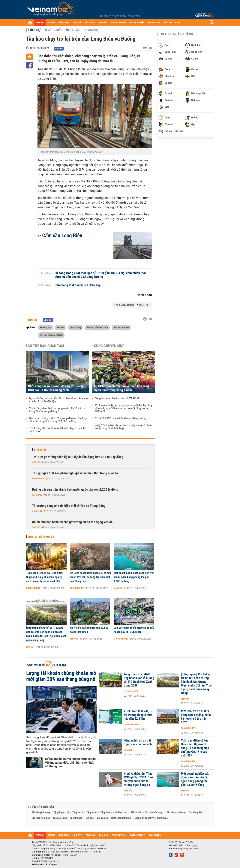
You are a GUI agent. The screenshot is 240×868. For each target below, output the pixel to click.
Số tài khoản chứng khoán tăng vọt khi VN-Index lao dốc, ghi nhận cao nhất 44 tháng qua (71, 763)
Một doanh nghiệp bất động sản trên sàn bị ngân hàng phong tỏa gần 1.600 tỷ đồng (134, 577)
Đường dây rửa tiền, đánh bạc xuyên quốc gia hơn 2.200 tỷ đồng (75, 490)
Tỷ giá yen (92, 813)
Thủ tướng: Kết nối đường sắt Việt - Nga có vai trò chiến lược (58, 430)
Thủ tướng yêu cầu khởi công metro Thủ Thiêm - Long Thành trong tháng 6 (57, 410)
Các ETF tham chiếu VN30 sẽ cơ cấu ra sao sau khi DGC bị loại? (134, 630)
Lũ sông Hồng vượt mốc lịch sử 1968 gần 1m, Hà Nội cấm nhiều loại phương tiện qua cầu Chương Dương (100, 275)
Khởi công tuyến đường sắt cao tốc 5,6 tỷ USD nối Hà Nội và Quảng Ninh (56, 388)
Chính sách (63, 30)
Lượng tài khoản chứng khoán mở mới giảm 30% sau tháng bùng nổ (61, 676)
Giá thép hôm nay (41, 818)
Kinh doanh (38, 479)
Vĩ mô (48, 30)
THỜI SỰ (40, 23)
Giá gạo (90, 818)
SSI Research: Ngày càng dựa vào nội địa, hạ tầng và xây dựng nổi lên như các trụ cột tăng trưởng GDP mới (123, 408)
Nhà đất (36, 462)
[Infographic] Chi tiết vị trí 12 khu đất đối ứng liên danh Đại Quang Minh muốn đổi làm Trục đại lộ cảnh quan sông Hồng (46, 634)
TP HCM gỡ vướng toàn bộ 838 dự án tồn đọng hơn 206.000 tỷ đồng (78, 457)
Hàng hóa (37, 511)
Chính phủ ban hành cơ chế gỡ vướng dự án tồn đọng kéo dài (73, 522)
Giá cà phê (136, 813)
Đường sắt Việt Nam (97, 327)
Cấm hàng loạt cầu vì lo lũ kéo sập (78, 285)
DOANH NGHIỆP (137, 23)
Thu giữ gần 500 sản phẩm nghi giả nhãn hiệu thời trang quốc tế (75, 473)
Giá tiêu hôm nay (154, 813)
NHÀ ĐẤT (103, 23)
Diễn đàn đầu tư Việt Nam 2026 (151, 818)
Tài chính (37, 495)
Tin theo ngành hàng (176, 34)
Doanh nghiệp (33, 588)
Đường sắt (45, 327)
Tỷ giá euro (106, 813)
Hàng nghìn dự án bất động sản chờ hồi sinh (138, 742)
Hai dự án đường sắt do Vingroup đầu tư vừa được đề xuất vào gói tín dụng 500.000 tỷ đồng (58, 420)
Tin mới (40, 450)
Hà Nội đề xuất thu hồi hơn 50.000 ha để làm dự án (89, 630)
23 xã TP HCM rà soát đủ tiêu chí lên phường (120, 418)
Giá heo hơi (121, 813)
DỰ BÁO (51, 23)
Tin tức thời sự (121, 327)
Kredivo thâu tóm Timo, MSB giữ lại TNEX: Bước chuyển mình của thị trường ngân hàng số (139, 779)
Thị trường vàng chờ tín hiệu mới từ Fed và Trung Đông (69, 506)
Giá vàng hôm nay (41, 813)
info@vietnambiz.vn (49, 861)
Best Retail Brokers (121, 818)
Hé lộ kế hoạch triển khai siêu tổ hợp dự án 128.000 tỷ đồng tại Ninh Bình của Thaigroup (90, 577)
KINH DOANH (154, 23)
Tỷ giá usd (78, 813)
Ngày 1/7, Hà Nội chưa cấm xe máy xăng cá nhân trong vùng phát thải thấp (123, 427)
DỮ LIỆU (168, 23)
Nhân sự (93, 30)
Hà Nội (61, 327)
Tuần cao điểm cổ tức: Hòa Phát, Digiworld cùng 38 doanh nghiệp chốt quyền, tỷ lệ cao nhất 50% (45, 577)
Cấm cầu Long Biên (62, 235)
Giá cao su (103, 818)
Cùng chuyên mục (109, 346)
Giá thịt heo (76, 818)
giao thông (75, 327)
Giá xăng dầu (196, 813)
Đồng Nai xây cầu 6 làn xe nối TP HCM (117, 399)
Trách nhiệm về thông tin (44, 864)
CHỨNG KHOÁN (118, 23)
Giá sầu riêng (60, 818)
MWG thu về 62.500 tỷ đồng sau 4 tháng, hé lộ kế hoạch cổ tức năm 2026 (196, 717)
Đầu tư (79, 30)
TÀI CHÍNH (90, 23)
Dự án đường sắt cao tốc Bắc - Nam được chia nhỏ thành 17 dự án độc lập (58, 400)
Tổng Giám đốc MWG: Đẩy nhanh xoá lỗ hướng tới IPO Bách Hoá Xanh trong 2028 (139, 680)
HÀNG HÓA (64, 23)
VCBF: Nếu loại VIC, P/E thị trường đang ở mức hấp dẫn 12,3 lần (139, 715)
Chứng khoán (121, 639)
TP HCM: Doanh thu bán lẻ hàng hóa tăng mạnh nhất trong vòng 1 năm (121, 388)
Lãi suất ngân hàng (176, 813)
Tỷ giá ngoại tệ (61, 813)
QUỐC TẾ (77, 23)
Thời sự (34, 30)
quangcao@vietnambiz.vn (189, 849)
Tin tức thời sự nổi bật (51, 335)
